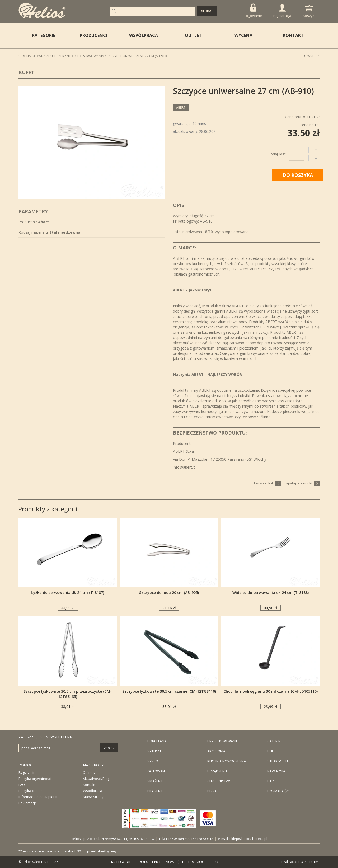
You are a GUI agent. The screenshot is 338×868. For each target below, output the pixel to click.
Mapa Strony (93, 797)
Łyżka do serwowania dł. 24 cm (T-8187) (68, 593)
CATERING (275, 741)
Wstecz (311, 56)
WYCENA (243, 35)
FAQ (22, 785)
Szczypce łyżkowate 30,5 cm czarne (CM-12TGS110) (169, 691)
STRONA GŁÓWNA (32, 56)
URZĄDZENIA (217, 771)
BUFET (272, 751)
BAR (271, 781)
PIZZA (212, 791)
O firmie (89, 772)
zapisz (109, 748)
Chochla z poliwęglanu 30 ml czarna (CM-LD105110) (271, 691)
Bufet (53, 56)
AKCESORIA (216, 751)
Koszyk (309, 11)
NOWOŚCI (174, 862)
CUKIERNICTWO (219, 781)
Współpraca (93, 791)
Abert (181, 108)
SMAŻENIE (155, 781)
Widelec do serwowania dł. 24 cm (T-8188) (271, 593)
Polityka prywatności (35, 779)
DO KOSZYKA (298, 175)
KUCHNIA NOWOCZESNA (227, 761)
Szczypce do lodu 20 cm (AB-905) (169, 593)
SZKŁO (153, 761)
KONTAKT (293, 35)
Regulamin (27, 772)
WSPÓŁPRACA (144, 35)
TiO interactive (309, 862)
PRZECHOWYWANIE (223, 741)
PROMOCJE (198, 862)
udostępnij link (266, 483)
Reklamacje (28, 803)
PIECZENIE (155, 791)
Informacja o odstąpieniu (38, 797)
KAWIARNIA (276, 771)
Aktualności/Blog (96, 779)
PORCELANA (157, 741)
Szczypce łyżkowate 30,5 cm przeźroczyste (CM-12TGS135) (68, 694)
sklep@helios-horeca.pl (248, 839)
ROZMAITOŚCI (278, 791)
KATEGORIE (121, 862)
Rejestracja (282, 11)
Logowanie (253, 11)
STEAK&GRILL (278, 761)
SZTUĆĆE (155, 751)
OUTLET (193, 35)
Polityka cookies (31, 791)
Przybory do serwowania (82, 56)
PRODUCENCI (93, 35)
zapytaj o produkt (302, 483)
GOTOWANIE (157, 771)
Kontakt (89, 785)
